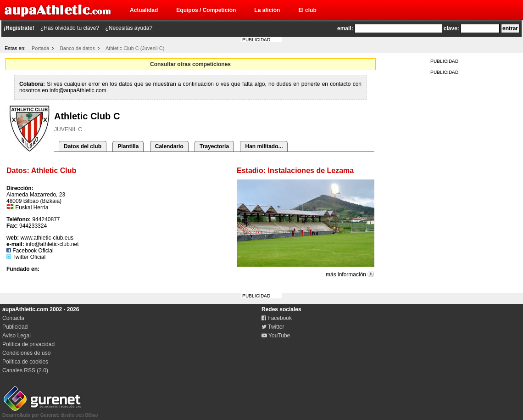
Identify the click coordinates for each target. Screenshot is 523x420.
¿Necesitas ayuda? (129, 28)
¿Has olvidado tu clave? (70, 28)
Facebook (277, 318)
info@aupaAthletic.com (78, 90)
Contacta (13, 318)
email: (345, 28)
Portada (41, 48)
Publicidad (15, 327)
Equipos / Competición (206, 10)
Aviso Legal (17, 336)
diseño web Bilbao (50, 413)
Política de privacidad (28, 344)
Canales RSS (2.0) (25, 370)
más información (346, 274)
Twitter (273, 327)
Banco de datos (78, 48)
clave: (451, 28)
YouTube (276, 336)
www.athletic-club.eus (47, 238)
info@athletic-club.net (52, 244)
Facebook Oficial (30, 251)
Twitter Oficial (26, 257)
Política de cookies (25, 362)
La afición (267, 10)
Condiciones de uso (26, 353)
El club (307, 10)
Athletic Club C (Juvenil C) (135, 48)
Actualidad (144, 10)
